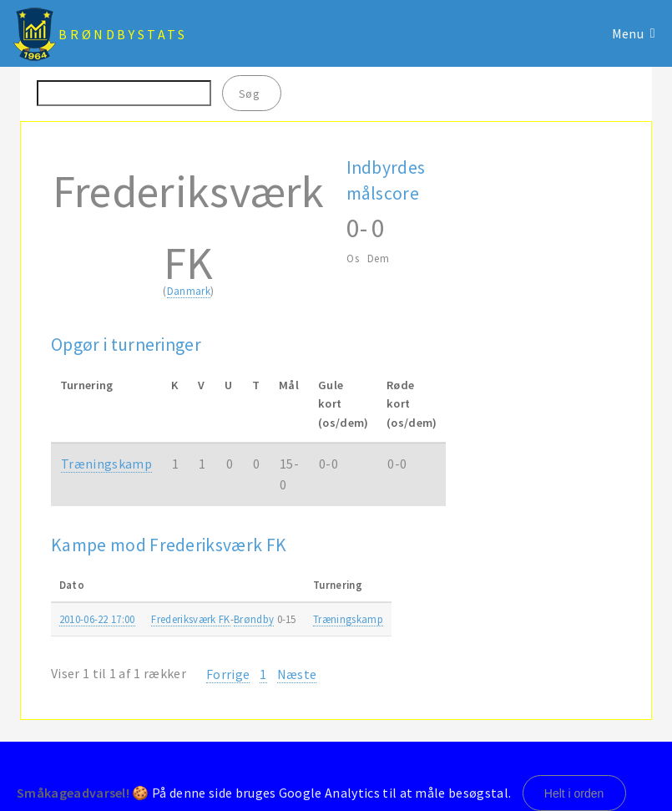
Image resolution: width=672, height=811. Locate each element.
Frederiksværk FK (190, 619)
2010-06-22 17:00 (97, 619)
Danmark (189, 291)
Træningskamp (106, 464)
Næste (297, 674)
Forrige (228, 674)
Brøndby (254, 619)
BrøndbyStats (123, 34)
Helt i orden (574, 793)
